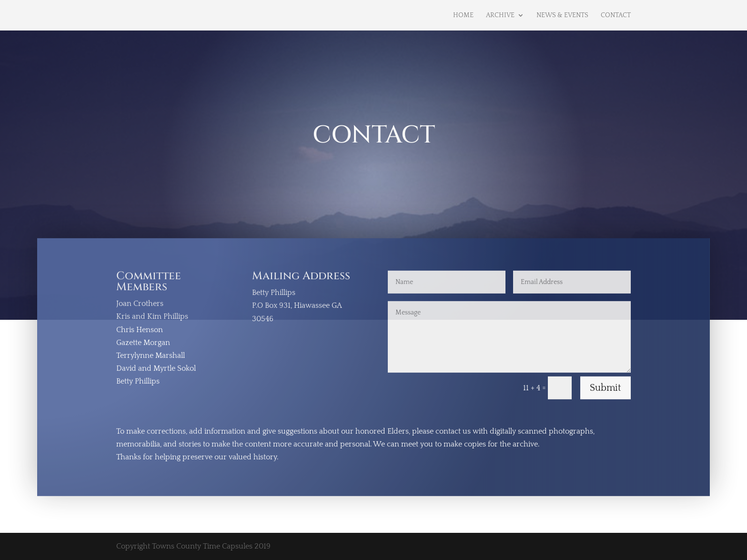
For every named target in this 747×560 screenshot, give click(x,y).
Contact (616, 15)
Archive (500, 15)
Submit (606, 389)
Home (463, 15)
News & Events (562, 15)
